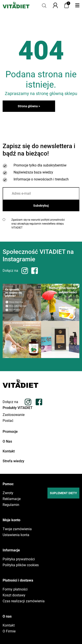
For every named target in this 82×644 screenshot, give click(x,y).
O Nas (7, 441)
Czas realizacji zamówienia (24, 601)
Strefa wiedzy (13, 461)
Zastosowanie (14, 415)
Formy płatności (15, 589)
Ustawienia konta (16, 535)
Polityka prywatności (19, 559)
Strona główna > (29, 106)
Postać (8, 421)
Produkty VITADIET (18, 408)
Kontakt (9, 451)
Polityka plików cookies (21, 565)
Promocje (10, 432)
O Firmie (9, 631)
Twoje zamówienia (17, 529)
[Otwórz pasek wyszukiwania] (44, 5)
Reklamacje (12, 499)
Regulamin (11, 505)
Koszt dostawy (14, 595)
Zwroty (8, 493)
